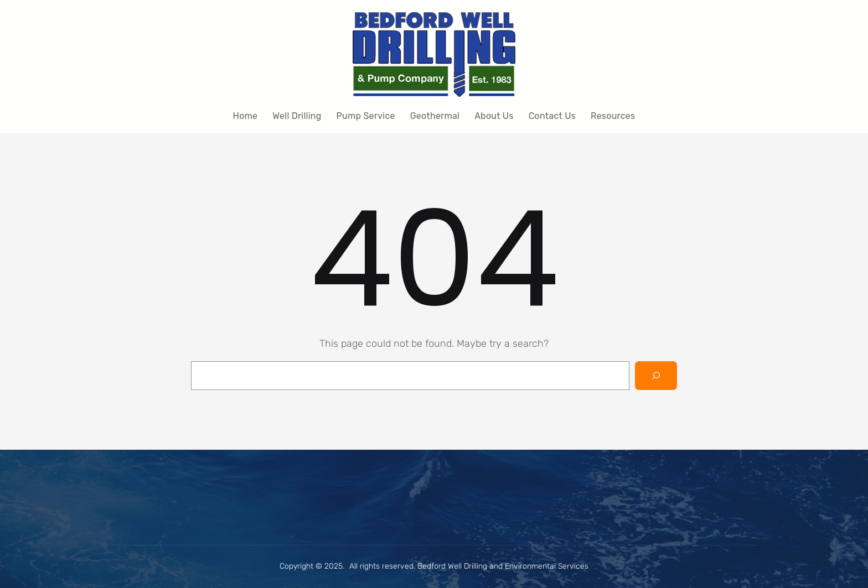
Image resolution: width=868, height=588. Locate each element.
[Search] (656, 376)
